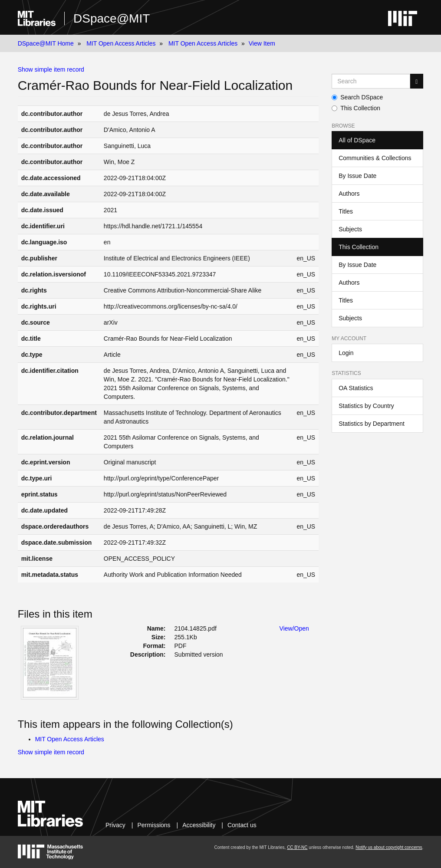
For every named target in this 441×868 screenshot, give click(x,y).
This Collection (356, 108)
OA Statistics (356, 388)
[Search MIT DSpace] (371, 81)
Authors (349, 194)
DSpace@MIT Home (46, 43)
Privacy (115, 825)
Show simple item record (51, 69)
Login (346, 353)
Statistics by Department (372, 424)
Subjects (350, 229)
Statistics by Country (366, 406)
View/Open (294, 628)
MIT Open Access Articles (121, 43)
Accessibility (199, 825)
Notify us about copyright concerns (389, 847)
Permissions (154, 825)
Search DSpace (357, 97)
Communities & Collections (375, 158)
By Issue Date (357, 176)
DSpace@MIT (112, 18)
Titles (346, 211)
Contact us (242, 825)
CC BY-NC (297, 847)
